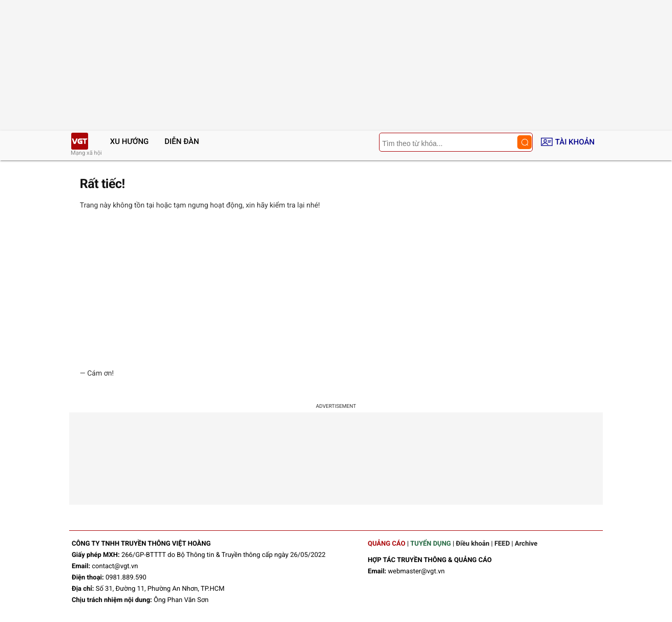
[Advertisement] (336, 289)
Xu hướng (130, 141)
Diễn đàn (182, 141)
